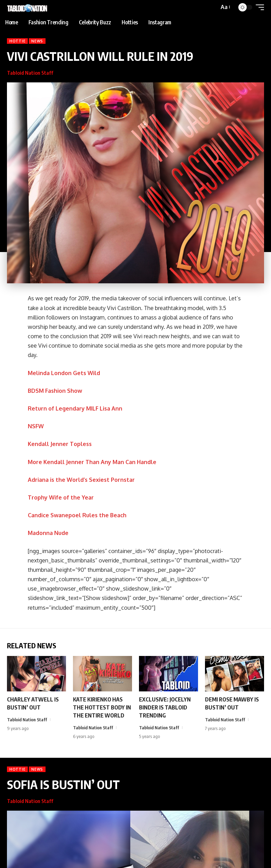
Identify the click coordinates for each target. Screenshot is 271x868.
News (37, 41)
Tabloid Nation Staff (30, 73)
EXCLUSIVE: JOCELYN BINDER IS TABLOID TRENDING (165, 707)
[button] (225, 7)
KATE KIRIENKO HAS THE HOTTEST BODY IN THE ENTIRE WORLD (102, 707)
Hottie (17, 41)
